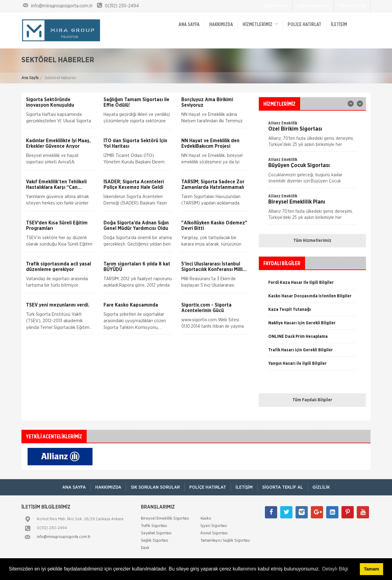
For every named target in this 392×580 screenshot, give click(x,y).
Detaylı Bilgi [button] (335, 569)
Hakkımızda (221, 25)
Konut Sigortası (214, 533)
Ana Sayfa (30, 78)
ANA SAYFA (189, 25)
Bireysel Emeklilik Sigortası (165, 519)
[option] (312, 172)
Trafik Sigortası (154, 526)
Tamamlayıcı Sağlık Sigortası (225, 541)
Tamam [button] (371, 569)
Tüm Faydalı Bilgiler (312, 400)
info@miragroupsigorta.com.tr (64, 537)
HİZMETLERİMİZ (260, 24)
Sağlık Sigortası (155, 541)
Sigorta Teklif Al (283, 487)
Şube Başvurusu (313, 6)
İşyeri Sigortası (214, 526)
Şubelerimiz (276, 6)
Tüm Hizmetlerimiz (312, 241)
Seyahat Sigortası (156, 533)
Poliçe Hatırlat (304, 25)
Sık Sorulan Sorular (155, 487)
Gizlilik (321, 487)
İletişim (339, 25)
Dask (145, 548)
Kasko (206, 519)
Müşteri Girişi (352, 6)
